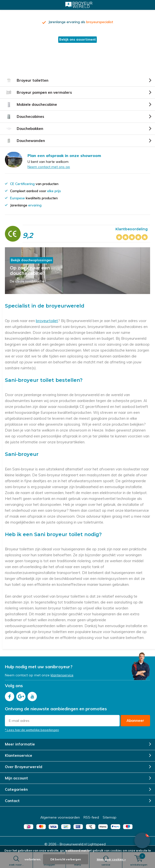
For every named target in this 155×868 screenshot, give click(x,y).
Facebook (10, 695)
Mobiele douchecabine (31, 105)
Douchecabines (25, 117)
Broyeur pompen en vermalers (38, 93)
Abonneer (135, 721)
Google (21, 695)
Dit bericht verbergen (66, 859)
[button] (142, 840)
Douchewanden (25, 141)
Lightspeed (97, 844)
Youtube (32, 695)
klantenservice (62, 675)
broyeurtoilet (47, 321)
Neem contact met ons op (49, 167)
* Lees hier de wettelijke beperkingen (32, 730)
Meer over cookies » (111, 859)
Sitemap (110, 817)
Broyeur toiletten (27, 80)
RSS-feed (91, 817)
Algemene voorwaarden (60, 817)
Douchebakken (24, 129)
